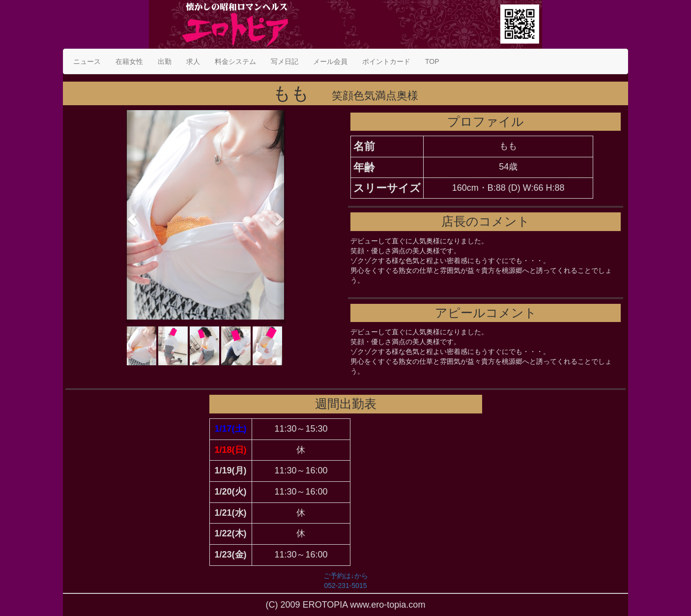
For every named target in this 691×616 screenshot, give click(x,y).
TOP (432, 61)
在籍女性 (129, 61)
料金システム (235, 61)
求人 (193, 61)
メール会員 (330, 61)
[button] (131, 217)
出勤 (165, 61)
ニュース (87, 61)
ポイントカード (386, 61)
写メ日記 (285, 61)
